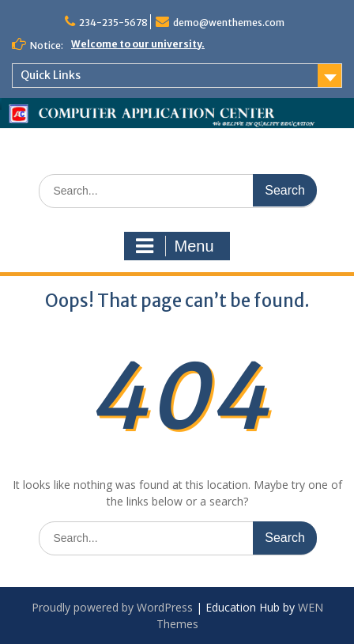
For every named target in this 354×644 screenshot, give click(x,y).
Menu (175, 246)
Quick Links (51, 75)
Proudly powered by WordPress (112, 607)
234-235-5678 (113, 23)
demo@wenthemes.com (229, 23)
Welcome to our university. (138, 44)
